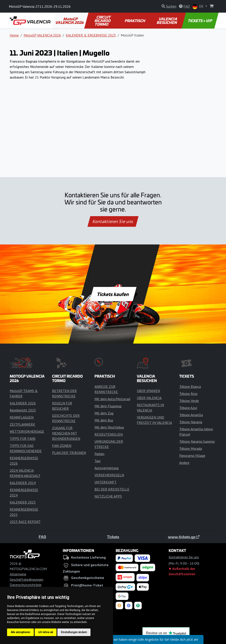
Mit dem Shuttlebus (109, 427)
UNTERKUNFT (105, 482)
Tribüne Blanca (190, 386)
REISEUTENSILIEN (109, 434)
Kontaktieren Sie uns (113, 221)
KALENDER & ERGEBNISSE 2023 (91, 35)
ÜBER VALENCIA (149, 398)
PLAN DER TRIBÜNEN (69, 453)
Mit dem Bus (104, 420)
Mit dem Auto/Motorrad (112, 399)
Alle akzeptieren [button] (20, 632)
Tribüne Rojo (188, 394)
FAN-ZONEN (62, 446)
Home (14, 35)
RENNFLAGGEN (22, 417)
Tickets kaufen (113, 294)
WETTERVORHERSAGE (27, 431)
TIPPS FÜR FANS (23, 438)
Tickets (113, 537)
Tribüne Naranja (191, 422)
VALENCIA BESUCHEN (167, 21)
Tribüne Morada (191, 448)
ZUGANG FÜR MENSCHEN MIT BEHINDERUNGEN (66, 433)
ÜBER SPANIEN (148, 391)
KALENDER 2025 (23, 502)
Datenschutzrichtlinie (26, 585)
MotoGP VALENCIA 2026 (70, 21)
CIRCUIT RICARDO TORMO (103, 21)
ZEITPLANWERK (22, 424)
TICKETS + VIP (200, 21)
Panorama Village (192, 456)
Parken (99, 454)
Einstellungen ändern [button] (74, 632)
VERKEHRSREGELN (109, 475)
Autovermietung (106, 468)
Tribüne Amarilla (191, 415)
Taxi (97, 461)
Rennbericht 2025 (23, 410)
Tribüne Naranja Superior (197, 441)
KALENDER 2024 (23, 483)
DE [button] (198, 7)
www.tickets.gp (184, 537)
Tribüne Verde (189, 401)
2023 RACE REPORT (25, 522)
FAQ (42, 537)
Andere (184, 463)
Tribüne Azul (188, 408)
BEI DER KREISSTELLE (112, 489)
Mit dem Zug (104, 413)
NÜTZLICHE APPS (108, 496)
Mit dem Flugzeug (108, 406)
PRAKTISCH (135, 21)
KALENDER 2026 (23, 403)
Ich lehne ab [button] (46, 632)
